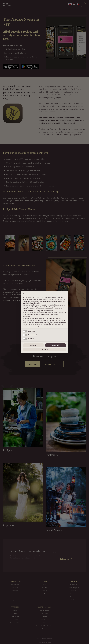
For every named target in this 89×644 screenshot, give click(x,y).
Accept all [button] (56, 345)
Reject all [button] (33, 345)
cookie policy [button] (36, 303)
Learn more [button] (44, 349)
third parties (57, 305)
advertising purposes (29, 313)
